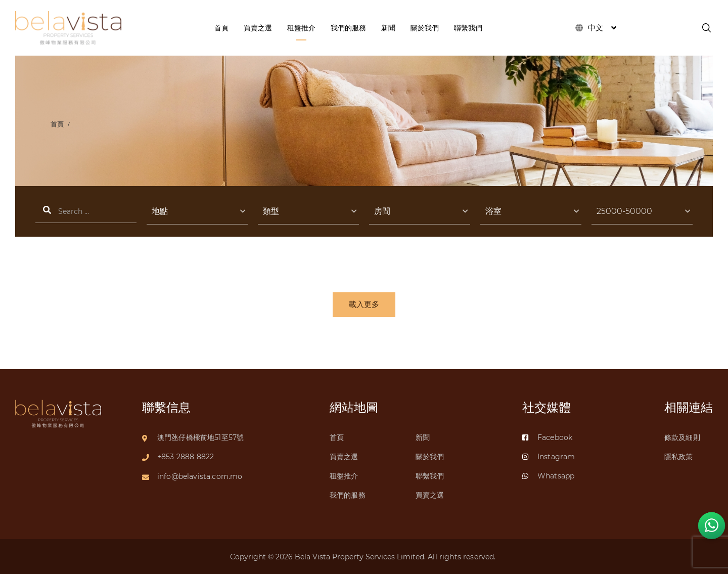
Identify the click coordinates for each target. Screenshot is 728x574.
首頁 (58, 124)
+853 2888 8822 (186, 456)
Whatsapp (548, 475)
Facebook (547, 436)
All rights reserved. (463, 557)
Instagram (549, 456)
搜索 (86, 212)
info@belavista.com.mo (200, 475)
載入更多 (364, 305)
